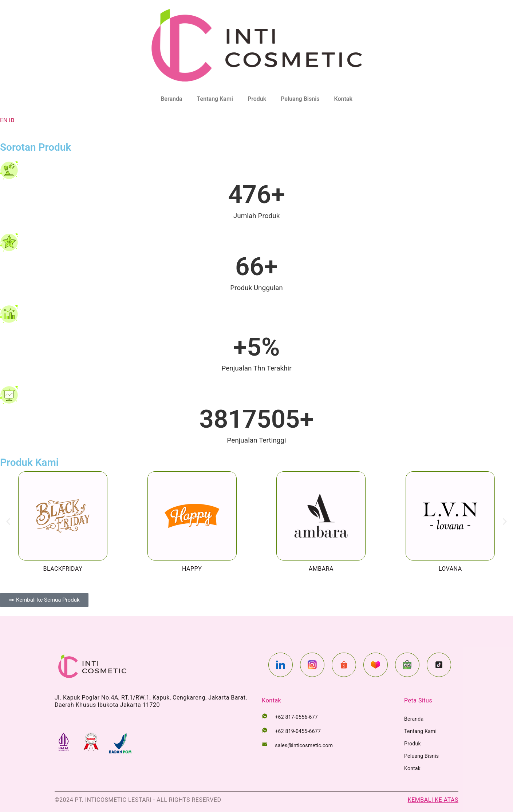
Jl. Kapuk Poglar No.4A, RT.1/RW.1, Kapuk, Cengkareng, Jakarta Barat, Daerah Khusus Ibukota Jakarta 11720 (151, 701)
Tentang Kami (215, 99)
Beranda (171, 99)
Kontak (343, 99)
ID (11, 120)
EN (4, 120)
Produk (257, 99)
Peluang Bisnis (300, 99)
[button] (8, 522)
